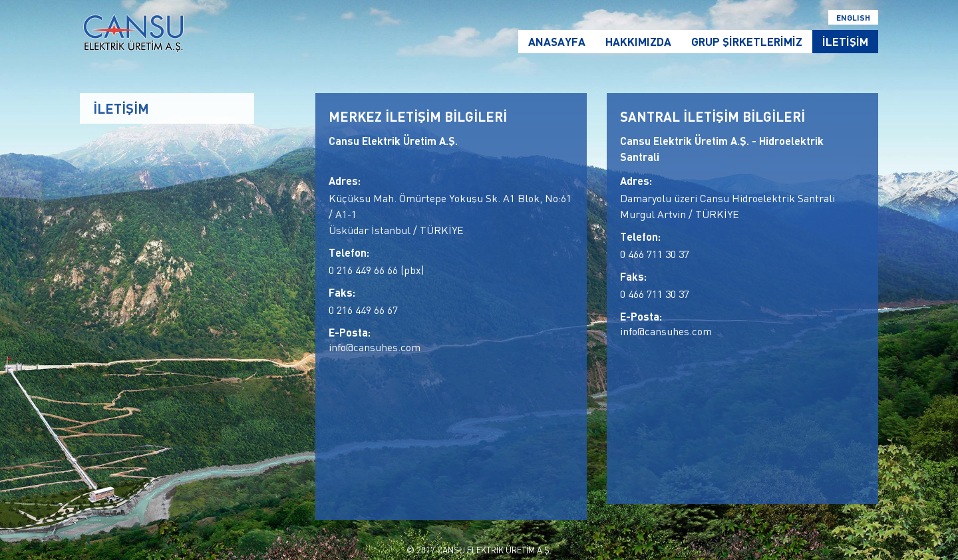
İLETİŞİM (845, 42)
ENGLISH (853, 17)
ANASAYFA (557, 42)
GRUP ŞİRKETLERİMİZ (747, 42)
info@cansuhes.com (375, 347)
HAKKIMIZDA (638, 42)
